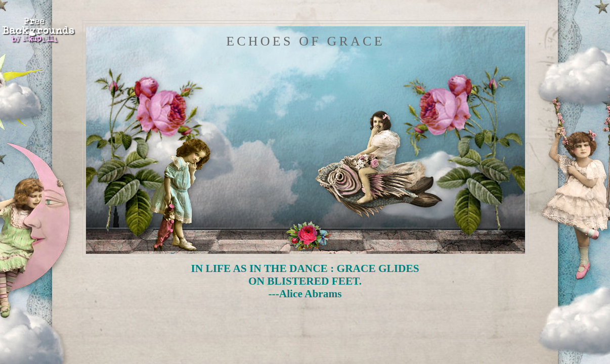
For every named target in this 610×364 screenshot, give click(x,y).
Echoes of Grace (305, 41)
